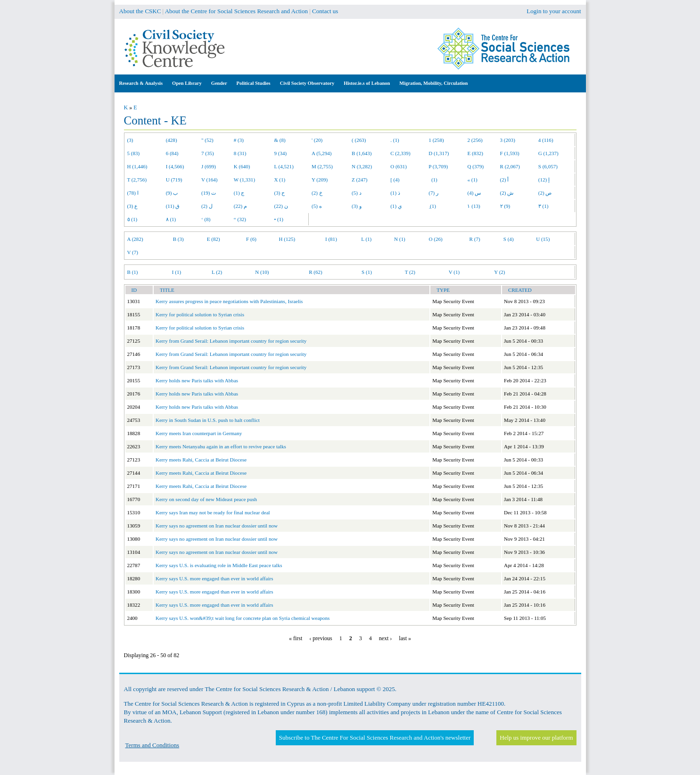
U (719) (174, 180)
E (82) (214, 239)
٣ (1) (544, 206)
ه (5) (317, 206)
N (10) (262, 272)
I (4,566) (175, 166)
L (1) (366, 239)
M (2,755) (322, 166)
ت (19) (209, 193)
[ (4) (395, 180)
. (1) (395, 140)
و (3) (357, 206)
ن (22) (281, 206)
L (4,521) (284, 166)
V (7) (133, 252)
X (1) (280, 180)
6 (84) (172, 153)
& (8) (280, 140)
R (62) (316, 272)
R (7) (475, 239)
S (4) (509, 239)
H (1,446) (137, 166)
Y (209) (320, 180)
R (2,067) (510, 166)
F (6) (251, 239)
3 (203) (508, 140)
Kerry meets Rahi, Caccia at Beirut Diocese (201, 460)
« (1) (472, 180)
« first (296, 638)
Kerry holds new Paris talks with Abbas (197, 380)
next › (386, 638)
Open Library (187, 83)
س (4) (474, 193)
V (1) (454, 272)
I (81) (331, 239)
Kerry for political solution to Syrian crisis (200, 314)
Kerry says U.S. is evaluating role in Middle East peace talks (219, 565)
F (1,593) (510, 153)
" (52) (207, 140)
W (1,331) (244, 180)
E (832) (475, 153)
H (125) (287, 239)
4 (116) (546, 140)
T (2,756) (137, 180)
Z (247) (360, 180)
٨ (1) (171, 219)
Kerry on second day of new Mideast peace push (206, 499)
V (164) (210, 180)
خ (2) (317, 193)
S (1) (367, 272)
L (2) (217, 272)
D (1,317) (439, 153)
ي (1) (396, 206)
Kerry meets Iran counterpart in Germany (199, 433)
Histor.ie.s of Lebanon (367, 83)
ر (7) (433, 193)
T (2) (410, 272)
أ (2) (505, 180)
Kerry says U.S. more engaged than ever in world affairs (214, 578)
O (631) (399, 166)
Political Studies (254, 83)
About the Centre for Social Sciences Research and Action (236, 11)
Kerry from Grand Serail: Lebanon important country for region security (231, 341)
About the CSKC (140, 11)
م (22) (240, 206)
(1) (433, 180)
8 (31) (240, 153)
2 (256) (475, 140)
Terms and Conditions (152, 745)
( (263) (359, 140)
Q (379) (475, 166)
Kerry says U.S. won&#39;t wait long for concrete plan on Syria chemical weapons (243, 618)
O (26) (436, 239)
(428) (172, 140)
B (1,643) (362, 153)
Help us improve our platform (536, 738)
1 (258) (436, 140)
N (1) (400, 239)
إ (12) (544, 180)
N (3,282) (362, 166)
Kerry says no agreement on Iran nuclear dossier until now (217, 526)
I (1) (177, 272)
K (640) (242, 166)
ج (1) (239, 193)
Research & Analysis (141, 83)
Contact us (325, 11)
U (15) (543, 239)
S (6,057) (548, 166)
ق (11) (173, 206)
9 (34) (280, 153)
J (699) (209, 166)
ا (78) (133, 193)
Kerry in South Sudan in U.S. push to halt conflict (208, 420)
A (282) (135, 239)
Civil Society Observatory (307, 83)
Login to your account (554, 11)
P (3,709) (438, 166)
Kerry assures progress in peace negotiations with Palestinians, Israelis (229, 301)
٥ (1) (132, 219)
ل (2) (207, 206)
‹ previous (321, 638)
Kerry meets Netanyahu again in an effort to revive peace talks (221, 446)
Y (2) (499, 272)
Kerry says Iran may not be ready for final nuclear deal (213, 512)
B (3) (178, 239)
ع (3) (133, 206)
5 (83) (134, 153)
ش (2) (507, 193)
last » (405, 638)
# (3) (239, 140)
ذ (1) (395, 193)
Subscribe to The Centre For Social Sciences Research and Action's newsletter (375, 738)
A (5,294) (321, 153)
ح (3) (279, 193)
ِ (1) (432, 206)
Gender (219, 83)
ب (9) (172, 193)
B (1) (133, 272)
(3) (130, 140)
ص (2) (545, 193)
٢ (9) (505, 206)
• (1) (279, 219)
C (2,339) (400, 153)
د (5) (357, 193)
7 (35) (208, 153)
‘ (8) (206, 219)
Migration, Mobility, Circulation (433, 83)
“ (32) (240, 219)
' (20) (317, 140)
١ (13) (474, 206)
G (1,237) (548, 153)
